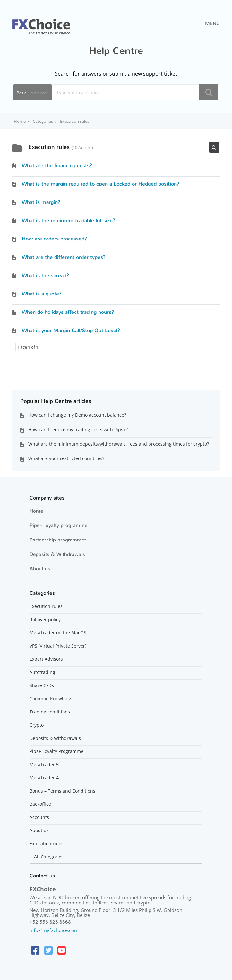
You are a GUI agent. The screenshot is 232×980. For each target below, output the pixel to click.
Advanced (40, 93)
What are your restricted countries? (66, 458)
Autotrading (42, 672)
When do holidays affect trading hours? (68, 312)
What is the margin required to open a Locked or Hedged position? (101, 184)
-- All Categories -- (49, 857)
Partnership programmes (58, 540)
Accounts (39, 817)
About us (40, 569)
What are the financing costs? (57, 165)
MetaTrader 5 (44, 765)
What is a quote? (42, 294)
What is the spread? (45, 275)
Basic (21, 93)
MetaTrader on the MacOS (58, 633)
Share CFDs (42, 685)
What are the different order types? (64, 257)
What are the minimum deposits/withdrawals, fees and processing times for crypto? (119, 444)
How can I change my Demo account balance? (77, 415)
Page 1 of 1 (28, 347)
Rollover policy (45, 620)
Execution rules (46, 606)
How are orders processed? (54, 239)
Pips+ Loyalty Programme (56, 751)
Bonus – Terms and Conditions (62, 791)
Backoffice (40, 804)
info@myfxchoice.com (54, 930)
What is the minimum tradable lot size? (69, 220)
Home (36, 511)
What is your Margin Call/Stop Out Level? (71, 330)
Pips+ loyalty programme (58, 525)
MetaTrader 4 (44, 778)
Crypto (37, 725)
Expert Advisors (46, 659)
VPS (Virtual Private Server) (58, 646)
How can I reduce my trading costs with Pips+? (78, 429)
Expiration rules (47, 844)
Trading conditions (50, 712)
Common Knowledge (52, 699)
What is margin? (41, 202)
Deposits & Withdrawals (57, 554)
